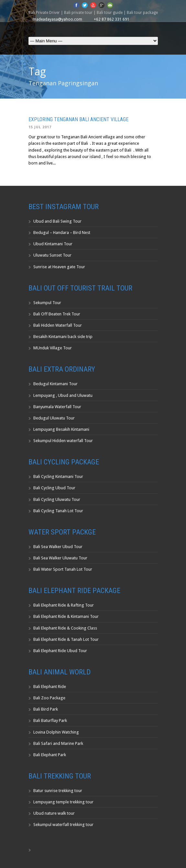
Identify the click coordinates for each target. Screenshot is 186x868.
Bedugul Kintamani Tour (55, 384)
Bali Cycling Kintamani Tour (58, 476)
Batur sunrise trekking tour (58, 791)
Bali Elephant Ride (50, 687)
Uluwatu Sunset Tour (52, 255)
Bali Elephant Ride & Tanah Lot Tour (66, 639)
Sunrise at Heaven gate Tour (59, 267)
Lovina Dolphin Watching (56, 732)
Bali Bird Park (46, 709)
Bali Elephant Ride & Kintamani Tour (66, 616)
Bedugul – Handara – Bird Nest (62, 233)
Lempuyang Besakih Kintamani (61, 429)
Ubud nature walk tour (54, 813)
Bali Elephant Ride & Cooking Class (65, 628)
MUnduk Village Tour (53, 348)
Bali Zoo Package (49, 698)
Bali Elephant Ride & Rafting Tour (64, 605)
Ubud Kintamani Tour (53, 244)
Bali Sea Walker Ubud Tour (58, 547)
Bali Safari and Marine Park (58, 743)
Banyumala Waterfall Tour (57, 407)
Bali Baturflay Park (50, 720)
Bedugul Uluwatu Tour (54, 418)
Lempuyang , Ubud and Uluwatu (63, 395)
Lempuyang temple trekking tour (63, 802)
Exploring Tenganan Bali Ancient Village (78, 119)
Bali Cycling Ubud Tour (54, 488)
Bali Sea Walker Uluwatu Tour (60, 558)
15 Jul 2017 (40, 127)
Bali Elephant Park (50, 755)
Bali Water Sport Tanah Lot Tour (63, 569)
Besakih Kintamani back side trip (63, 337)
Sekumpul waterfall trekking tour (63, 825)
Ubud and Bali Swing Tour (57, 221)
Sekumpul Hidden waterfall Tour (63, 441)
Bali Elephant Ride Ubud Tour (60, 651)
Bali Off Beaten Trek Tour (57, 314)
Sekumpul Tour (47, 303)
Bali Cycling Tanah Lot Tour (58, 511)
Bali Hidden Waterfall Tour (58, 325)
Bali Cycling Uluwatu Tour (57, 499)
